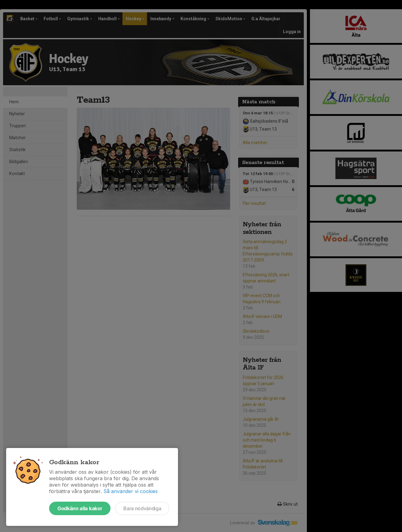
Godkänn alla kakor (80, 508)
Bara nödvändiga (142, 508)
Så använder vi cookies (131, 491)
